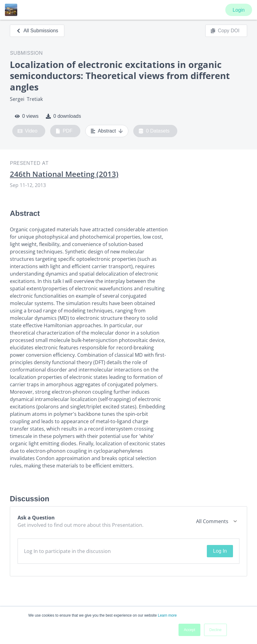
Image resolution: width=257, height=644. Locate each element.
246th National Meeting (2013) (64, 174)
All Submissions (37, 31)
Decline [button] (215, 630)
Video (28, 131)
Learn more (167, 615)
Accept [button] (189, 630)
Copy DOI (225, 31)
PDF (64, 131)
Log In (220, 551)
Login (239, 10)
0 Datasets (154, 131)
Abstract (107, 131)
